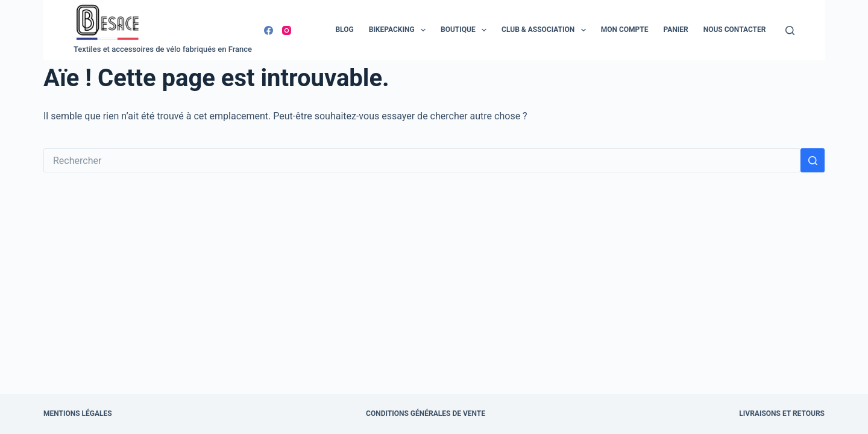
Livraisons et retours (782, 414)
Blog (344, 30)
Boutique (466, 30)
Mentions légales (78, 414)
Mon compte (625, 30)
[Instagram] (287, 30)
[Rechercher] (790, 30)
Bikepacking (400, 30)
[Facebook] (269, 30)
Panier (675, 30)
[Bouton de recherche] (813, 160)
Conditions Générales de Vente (426, 414)
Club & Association (546, 30)
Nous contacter (735, 30)
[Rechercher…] (422, 160)
